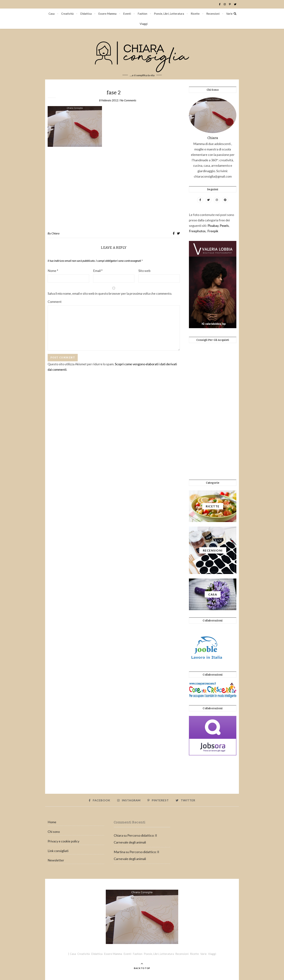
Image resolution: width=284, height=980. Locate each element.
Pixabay (213, 226)
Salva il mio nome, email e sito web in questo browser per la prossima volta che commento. (110, 293)
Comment (55, 302)
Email (98, 271)
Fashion (142, 14)
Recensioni (213, 14)
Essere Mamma (107, 14)
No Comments (128, 100)
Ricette (195, 14)
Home (52, 822)
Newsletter (56, 860)
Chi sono (54, 832)
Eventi (127, 14)
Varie (229, 14)
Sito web (144, 271)
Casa (52, 14)
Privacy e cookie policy (63, 841)
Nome (53, 271)
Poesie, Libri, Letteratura (169, 14)
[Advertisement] (114, 189)
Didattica (86, 14)
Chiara (55, 233)
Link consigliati (58, 851)
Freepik (213, 231)
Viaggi (144, 24)
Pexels (224, 226)
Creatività (67, 14)
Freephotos (197, 231)
